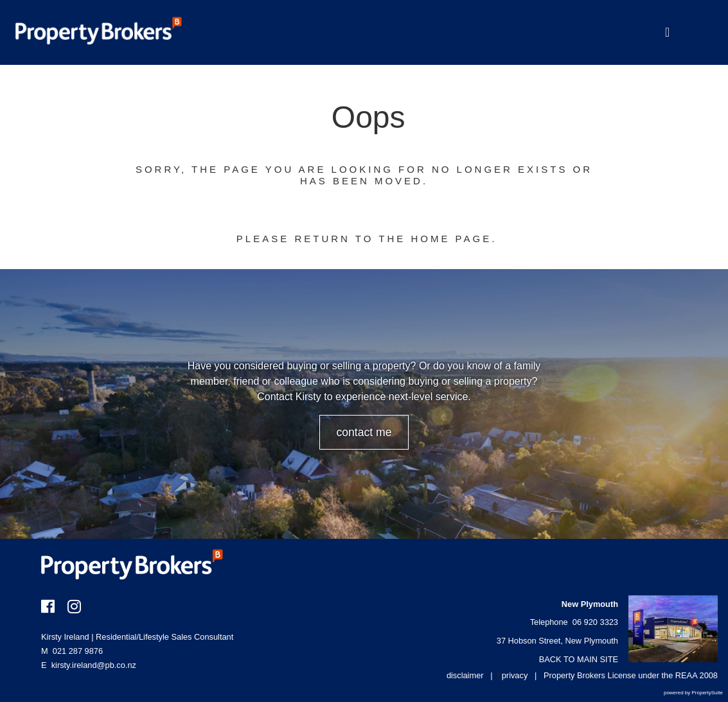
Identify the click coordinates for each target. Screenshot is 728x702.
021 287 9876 (72, 651)
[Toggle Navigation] (667, 32)
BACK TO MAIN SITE (579, 659)
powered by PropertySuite (693, 693)
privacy (515, 675)
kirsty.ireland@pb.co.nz (94, 665)
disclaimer (465, 675)
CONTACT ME (364, 432)
